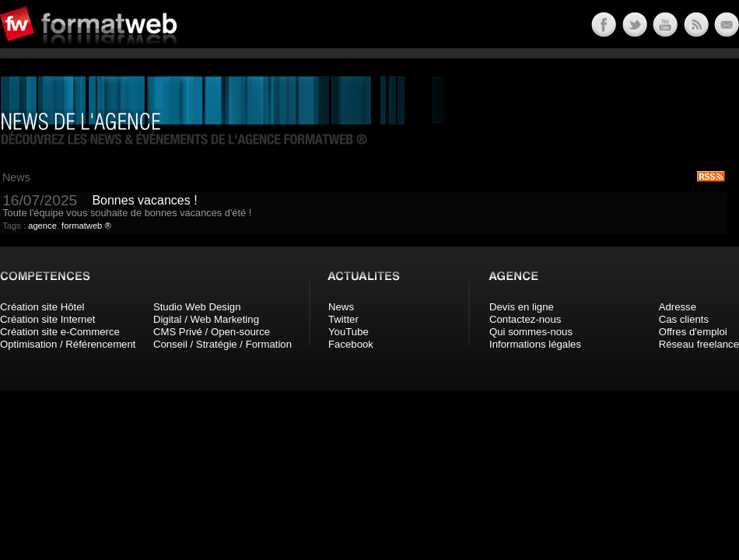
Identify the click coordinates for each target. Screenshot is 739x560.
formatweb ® (86, 226)
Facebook (351, 344)
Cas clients (684, 319)
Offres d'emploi (693, 332)
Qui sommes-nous (531, 332)
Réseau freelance (699, 344)
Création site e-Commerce (60, 332)
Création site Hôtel (42, 307)
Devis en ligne (522, 307)
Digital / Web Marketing (206, 319)
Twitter (343, 319)
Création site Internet (47, 319)
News (341, 307)
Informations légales (535, 344)
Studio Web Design (197, 307)
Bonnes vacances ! (144, 200)
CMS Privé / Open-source (212, 332)
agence (42, 226)
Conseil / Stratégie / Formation (222, 344)
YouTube (348, 332)
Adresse (678, 307)
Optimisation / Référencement (68, 344)
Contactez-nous (525, 319)
